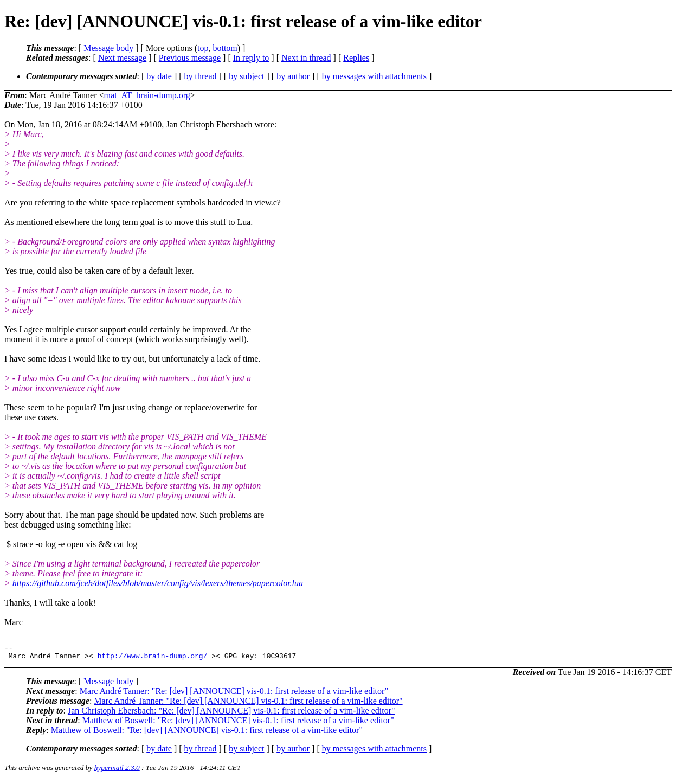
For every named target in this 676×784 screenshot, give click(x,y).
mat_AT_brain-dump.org (147, 95)
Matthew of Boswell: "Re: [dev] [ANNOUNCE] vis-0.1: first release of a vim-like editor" (238, 724)
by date (159, 76)
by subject (246, 76)
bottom (225, 48)
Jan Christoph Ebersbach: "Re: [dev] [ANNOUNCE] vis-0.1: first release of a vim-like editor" (231, 714)
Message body (108, 48)
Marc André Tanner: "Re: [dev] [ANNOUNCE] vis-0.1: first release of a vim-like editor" (234, 694)
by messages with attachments (374, 76)
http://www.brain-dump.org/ (153, 659)
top (203, 48)
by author (293, 76)
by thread (201, 76)
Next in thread (306, 58)
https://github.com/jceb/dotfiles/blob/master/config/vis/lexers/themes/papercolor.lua (158, 583)
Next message (122, 58)
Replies (356, 58)
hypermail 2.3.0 (117, 771)
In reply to (251, 58)
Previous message (190, 58)
